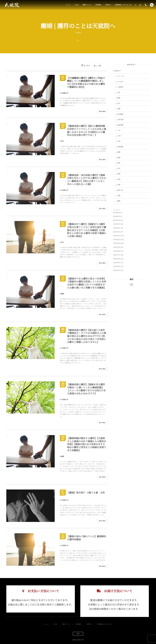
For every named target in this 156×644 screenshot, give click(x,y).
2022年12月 (117, 236)
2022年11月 (117, 240)
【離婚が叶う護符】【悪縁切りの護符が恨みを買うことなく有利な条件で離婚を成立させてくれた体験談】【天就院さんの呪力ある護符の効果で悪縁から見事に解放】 (87, 232)
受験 (119, 109)
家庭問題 (120, 147)
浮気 (119, 168)
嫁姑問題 (120, 125)
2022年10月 (117, 243)
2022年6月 (117, 259)
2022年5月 (117, 263)
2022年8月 (117, 251)
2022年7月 (117, 255)
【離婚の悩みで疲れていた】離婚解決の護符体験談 (87, 540)
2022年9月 (117, 247)
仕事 (119, 92)
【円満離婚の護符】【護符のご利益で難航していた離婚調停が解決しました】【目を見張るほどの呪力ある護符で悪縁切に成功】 (86, 82)
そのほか (120, 82)
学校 (119, 141)
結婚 (119, 174)
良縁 (119, 179)
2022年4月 (117, 266)
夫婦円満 (120, 119)
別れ (63, 143)
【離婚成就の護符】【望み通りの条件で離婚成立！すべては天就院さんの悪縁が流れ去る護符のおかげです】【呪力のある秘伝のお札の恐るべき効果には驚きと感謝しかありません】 (87, 338)
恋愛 (119, 163)
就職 (119, 152)
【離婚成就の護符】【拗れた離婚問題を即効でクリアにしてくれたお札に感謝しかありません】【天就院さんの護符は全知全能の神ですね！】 (87, 132)
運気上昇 (120, 190)
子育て (119, 136)
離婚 (63, 295)
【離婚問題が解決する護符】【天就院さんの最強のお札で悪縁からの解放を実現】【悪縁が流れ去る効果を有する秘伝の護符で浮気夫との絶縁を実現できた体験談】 (87, 446)
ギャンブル (121, 76)
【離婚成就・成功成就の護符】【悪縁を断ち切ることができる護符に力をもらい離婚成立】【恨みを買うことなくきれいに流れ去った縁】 (87, 181)
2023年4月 (117, 220)
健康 (119, 98)
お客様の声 (65, 93)
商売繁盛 (120, 114)
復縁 (119, 158)
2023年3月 (117, 224)
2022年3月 (117, 270)
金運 (119, 195)
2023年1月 (117, 232)
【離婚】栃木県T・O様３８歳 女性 (86, 494)
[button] (152, 5)
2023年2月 (117, 228)
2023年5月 (117, 216)
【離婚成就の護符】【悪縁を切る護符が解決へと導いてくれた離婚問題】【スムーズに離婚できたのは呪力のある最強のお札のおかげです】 (86, 391)
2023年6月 (117, 213)
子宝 (119, 130)
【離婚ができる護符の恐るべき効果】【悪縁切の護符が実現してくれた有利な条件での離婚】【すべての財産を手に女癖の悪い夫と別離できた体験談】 (87, 285)
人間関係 (120, 87)
